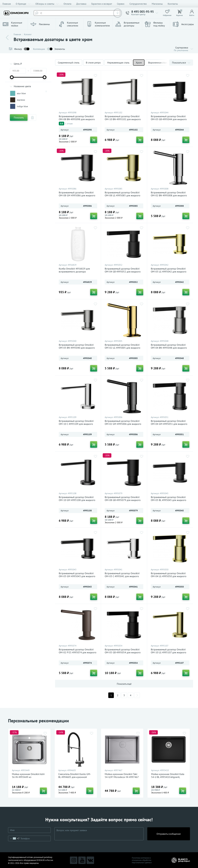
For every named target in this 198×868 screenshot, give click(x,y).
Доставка (81, 4)
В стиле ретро (93, 63)
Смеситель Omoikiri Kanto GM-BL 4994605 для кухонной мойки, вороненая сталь (75, 777)
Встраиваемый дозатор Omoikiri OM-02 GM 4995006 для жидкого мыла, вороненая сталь (123, 424)
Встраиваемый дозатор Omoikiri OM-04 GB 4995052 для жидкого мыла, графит (123, 272)
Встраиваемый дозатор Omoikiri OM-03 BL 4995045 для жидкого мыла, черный (169, 500)
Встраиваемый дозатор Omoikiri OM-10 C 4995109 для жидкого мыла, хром (76, 424)
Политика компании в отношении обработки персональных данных (142, 860)
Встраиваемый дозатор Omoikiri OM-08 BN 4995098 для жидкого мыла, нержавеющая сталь (77, 119)
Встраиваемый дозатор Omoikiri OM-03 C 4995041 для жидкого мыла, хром (122, 576)
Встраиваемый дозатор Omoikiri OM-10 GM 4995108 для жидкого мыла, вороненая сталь (77, 500)
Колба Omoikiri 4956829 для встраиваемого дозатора (74, 270)
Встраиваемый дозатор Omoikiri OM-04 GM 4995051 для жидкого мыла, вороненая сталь (169, 424)
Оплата (67, 4)
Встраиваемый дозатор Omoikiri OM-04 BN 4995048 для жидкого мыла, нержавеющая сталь (169, 348)
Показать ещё (124, 684)
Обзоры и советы (47, 4)
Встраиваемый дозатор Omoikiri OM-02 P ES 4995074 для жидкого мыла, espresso (78, 652)
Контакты (173, 4)
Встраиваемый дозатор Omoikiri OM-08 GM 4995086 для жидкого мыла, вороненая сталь (77, 195)
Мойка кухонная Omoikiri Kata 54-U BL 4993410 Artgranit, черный (168, 777)
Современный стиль (69, 63)
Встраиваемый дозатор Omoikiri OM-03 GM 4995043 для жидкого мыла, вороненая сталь (77, 576)
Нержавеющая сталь (118, 63)
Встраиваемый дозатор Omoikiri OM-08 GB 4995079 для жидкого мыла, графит (123, 500)
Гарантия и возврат (102, 4)
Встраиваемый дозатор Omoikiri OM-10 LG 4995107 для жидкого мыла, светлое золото (169, 652)
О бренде (23, 4)
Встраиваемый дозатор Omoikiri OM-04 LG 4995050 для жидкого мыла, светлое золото (169, 576)
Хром (139, 63)
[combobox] (14, 838)
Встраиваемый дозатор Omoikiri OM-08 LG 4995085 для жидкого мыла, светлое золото (123, 195)
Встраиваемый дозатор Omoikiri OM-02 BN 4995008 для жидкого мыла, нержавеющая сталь (169, 195)
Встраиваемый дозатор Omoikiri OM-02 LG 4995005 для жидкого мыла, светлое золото (123, 348)
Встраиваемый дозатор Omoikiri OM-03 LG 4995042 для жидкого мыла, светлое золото (169, 272)
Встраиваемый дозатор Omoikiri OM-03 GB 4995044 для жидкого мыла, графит (169, 119)
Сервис (121, 4)
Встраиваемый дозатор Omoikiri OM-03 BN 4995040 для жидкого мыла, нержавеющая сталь (77, 348)
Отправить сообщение (169, 834)
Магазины (157, 4)
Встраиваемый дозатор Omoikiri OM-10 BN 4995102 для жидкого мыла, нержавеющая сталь (123, 119)
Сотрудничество (138, 4)
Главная (7, 4)
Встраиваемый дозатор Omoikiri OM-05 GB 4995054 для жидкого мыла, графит (123, 652)
